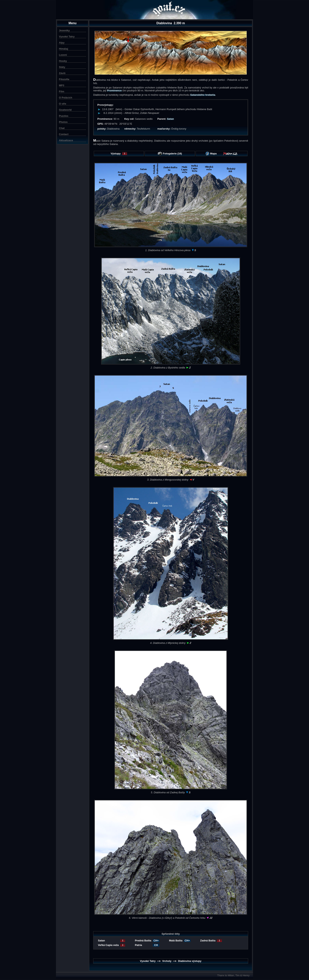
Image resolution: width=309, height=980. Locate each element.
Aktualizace (66, 140)
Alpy (62, 43)
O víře (63, 104)
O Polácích (66, 98)
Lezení (63, 55)
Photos (63, 122)
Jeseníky (64, 30)
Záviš (62, 73)
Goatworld (65, 110)
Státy (62, 67)
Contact (64, 134)
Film (62, 91)
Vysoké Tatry (67, 37)
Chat (62, 128)
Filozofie (64, 79)
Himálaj (63, 49)
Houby (63, 61)
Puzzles (64, 116)
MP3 (62, 85)
